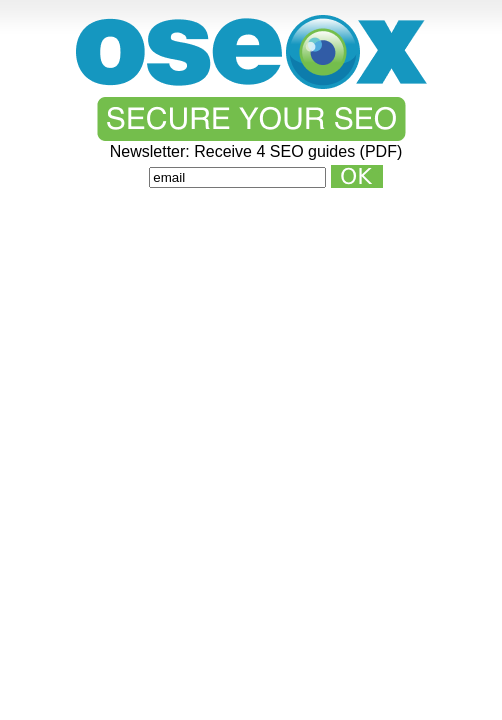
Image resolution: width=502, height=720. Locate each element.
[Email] (237, 177)
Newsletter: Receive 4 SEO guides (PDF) (256, 152)
